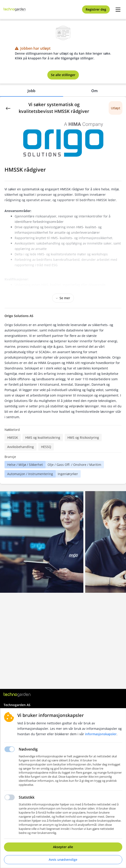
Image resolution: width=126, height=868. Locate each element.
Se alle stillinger (63, 75)
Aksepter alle (63, 847)
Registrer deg (96, 9)
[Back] (8, 108)
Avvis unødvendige (63, 860)
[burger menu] (118, 9)
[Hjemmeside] (17, 695)
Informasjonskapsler (101, 734)
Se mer (63, 298)
